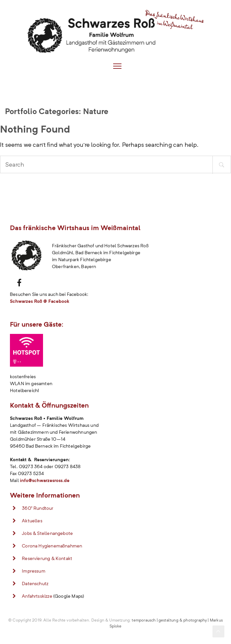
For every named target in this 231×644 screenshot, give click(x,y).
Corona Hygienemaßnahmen (52, 546)
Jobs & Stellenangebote (47, 533)
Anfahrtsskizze (37, 596)
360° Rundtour (38, 508)
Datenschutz (35, 584)
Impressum (34, 571)
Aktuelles (32, 521)
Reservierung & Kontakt (47, 558)
